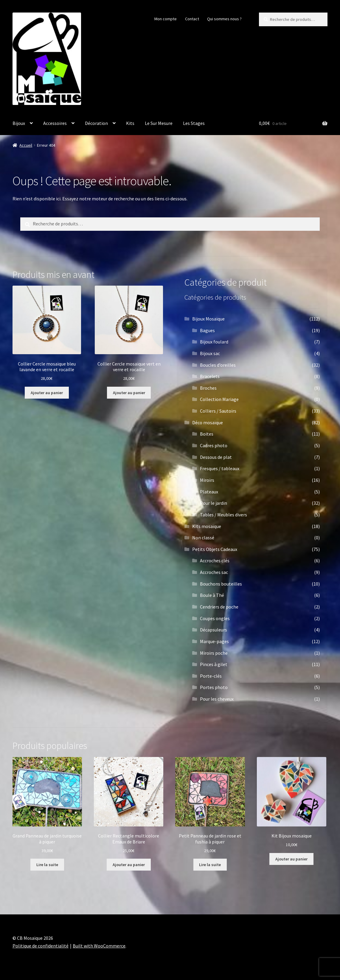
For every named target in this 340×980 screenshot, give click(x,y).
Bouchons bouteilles (221, 584)
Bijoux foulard (214, 342)
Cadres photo (214, 445)
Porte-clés (211, 676)
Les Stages (194, 123)
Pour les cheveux (217, 699)
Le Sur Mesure (159, 123)
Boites (207, 434)
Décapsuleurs (214, 630)
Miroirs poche (214, 653)
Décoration (96, 123)
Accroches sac (214, 572)
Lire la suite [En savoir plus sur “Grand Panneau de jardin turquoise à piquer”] (47, 865)
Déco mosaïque (208, 422)
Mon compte (166, 19)
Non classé (203, 538)
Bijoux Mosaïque (208, 319)
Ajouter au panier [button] (47, 393)
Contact (192, 19)
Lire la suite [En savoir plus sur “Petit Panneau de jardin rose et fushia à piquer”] (210, 865)
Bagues (207, 330)
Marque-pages (214, 641)
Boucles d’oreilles (218, 365)
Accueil (26, 145)
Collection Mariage (219, 399)
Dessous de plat (216, 457)
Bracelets (210, 376)
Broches (208, 388)
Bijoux (19, 123)
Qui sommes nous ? (224, 19)
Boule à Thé (212, 595)
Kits (130, 123)
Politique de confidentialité (41, 946)
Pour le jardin (214, 503)
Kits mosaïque (207, 526)
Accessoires (55, 123)
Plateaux (209, 492)
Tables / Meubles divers (223, 515)
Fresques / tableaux (220, 468)
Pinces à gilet (214, 664)
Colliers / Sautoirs (218, 411)
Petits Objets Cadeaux (215, 549)
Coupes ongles (215, 618)
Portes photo (214, 687)
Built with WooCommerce (99, 946)
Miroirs (207, 480)
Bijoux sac (210, 353)
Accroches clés (215, 561)
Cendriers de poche (219, 607)
